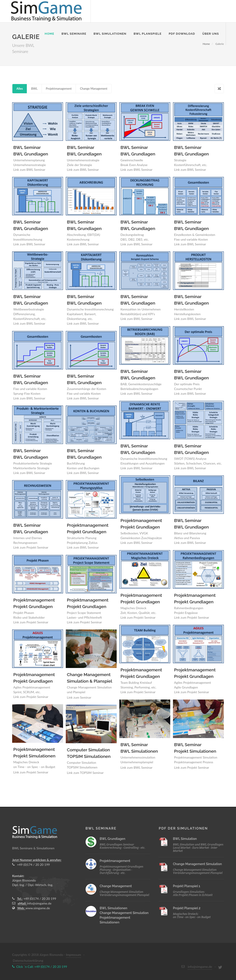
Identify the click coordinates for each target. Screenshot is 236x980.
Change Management (94, 89)
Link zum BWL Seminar (29, 170)
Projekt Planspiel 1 (187, 886)
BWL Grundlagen (113, 839)
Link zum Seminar (79, 697)
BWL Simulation (185, 839)
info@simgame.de (39, 903)
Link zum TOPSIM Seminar (85, 773)
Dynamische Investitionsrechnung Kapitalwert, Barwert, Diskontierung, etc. (90, 314)
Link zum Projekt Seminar (138, 617)
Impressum (74, 955)
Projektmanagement (59, 89)
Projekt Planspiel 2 (187, 908)
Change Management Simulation (124, 913)
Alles (20, 89)
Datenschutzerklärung (28, 961)
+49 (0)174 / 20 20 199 (31, 865)
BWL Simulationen (114, 908)
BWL (34, 89)
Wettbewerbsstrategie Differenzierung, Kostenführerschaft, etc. (30, 314)
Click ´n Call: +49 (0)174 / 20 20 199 (40, 967)
